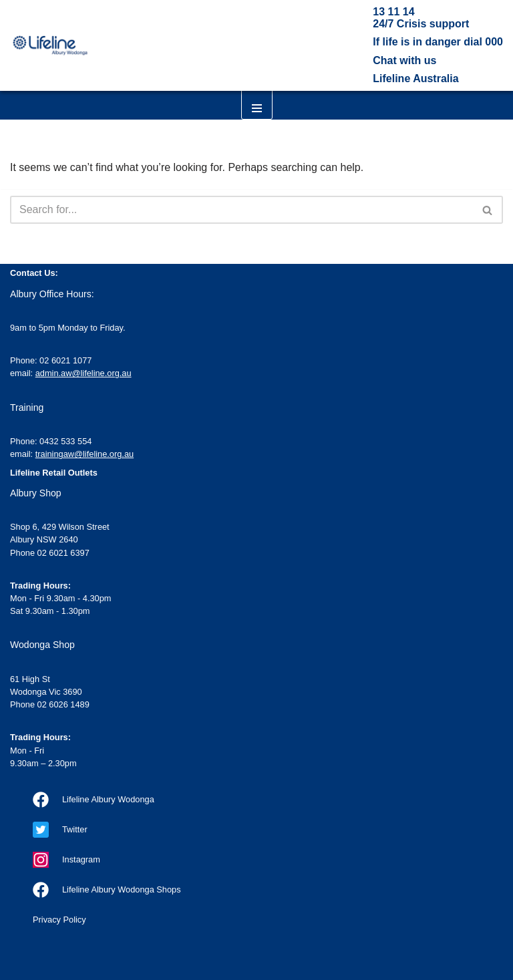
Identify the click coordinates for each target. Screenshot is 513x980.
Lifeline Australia (415, 78)
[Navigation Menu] (257, 95)
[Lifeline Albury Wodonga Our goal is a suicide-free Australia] (50, 45)
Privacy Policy (59, 920)
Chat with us (404, 60)
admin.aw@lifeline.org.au (83, 373)
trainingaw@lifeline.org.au (84, 454)
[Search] (241, 210)
